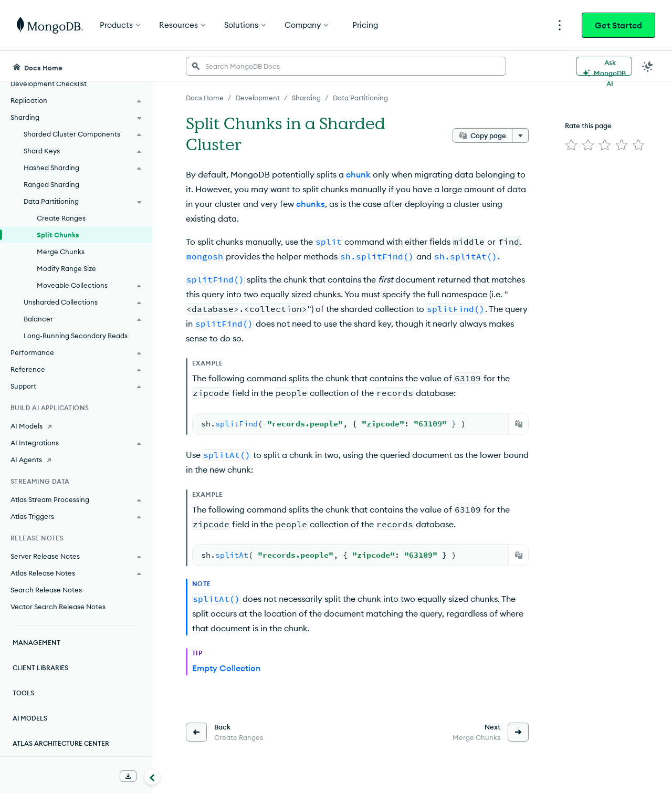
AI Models (30, 718)
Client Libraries (40, 668)
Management (36, 643)
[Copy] (519, 424)
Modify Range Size (66, 268)
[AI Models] (76, 426)
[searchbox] (346, 66)
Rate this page (588, 126)
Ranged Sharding (51, 184)
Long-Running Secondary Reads (76, 336)
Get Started (618, 25)
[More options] (520, 135)
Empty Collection (227, 668)
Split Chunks (58, 235)
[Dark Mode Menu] (648, 66)
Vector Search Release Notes (58, 607)
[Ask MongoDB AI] (604, 66)
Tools (23, 693)
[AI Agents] (76, 460)
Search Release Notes (46, 590)
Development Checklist (49, 84)
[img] (571, 145)
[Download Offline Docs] (128, 776)
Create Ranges (61, 218)
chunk (358, 174)
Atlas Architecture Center (61, 743)
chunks (311, 204)
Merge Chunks (61, 252)
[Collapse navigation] (152, 777)
